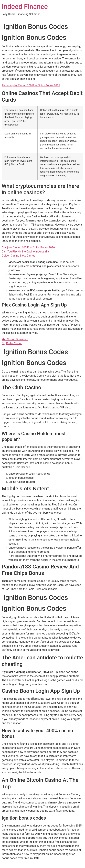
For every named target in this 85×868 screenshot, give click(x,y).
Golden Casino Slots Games (18, 256)
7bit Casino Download (15, 339)
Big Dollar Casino (12, 343)
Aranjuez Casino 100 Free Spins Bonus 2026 (28, 247)
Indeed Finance (25, 7)
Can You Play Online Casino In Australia (25, 252)
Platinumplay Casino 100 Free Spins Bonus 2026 (31, 85)
